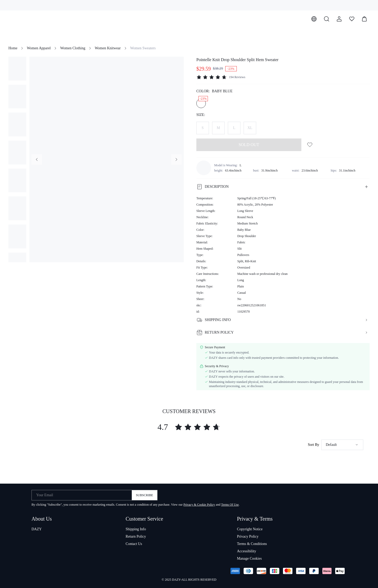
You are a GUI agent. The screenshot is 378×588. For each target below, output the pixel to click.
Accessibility (247, 551)
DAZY (37, 529)
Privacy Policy (248, 536)
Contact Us (134, 544)
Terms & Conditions (252, 544)
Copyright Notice (250, 529)
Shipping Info (136, 529)
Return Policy (136, 536)
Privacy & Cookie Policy (199, 505)
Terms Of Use (230, 505)
